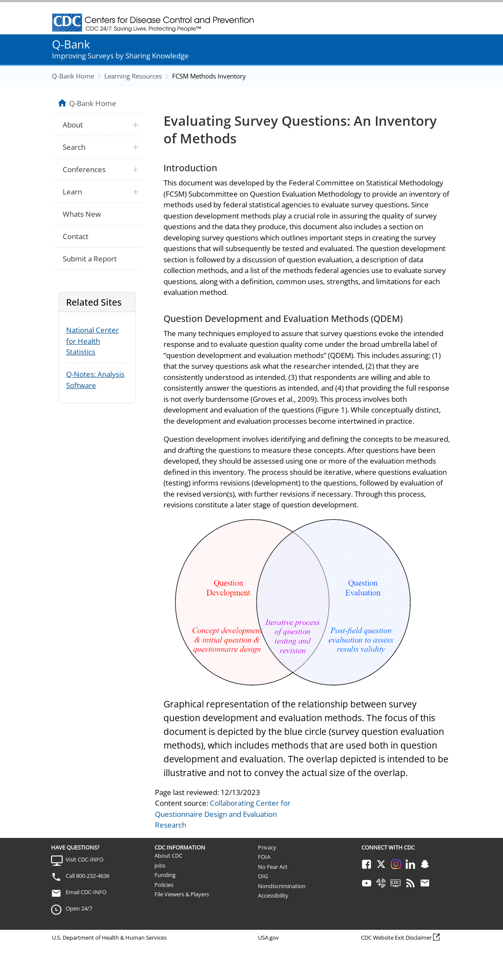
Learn (72, 192)
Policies (164, 885)
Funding (165, 875)
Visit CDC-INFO (85, 859)
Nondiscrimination (282, 886)
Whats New (82, 214)
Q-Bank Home (73, 76)
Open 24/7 (79, 908)
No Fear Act (273, 867)
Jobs (160, 865)
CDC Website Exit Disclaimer (396, 938)
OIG (263, 876)
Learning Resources (133, 76)
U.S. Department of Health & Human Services (109, 938)
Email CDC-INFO (86, 892)
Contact (76, 236)
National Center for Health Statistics (92, 341)
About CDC (168, 856)
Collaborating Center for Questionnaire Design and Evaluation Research (223, 814)
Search (74, 147)
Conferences (84, 169)
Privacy (267, 847)
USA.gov (268, 938)
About (73, 125)
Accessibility (273, 895)
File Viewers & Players (182, 894)
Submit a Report (90, 259)
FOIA (264, 857)
